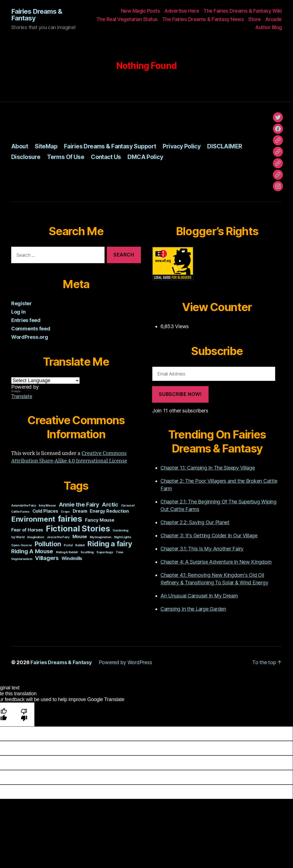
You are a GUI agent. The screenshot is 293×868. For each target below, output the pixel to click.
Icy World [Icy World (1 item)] (18, 537)
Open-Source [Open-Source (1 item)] (22, 545)
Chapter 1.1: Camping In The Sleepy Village (208, 468)
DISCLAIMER (225, 146)
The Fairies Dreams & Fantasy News (203, 19)
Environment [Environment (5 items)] (33, 519)
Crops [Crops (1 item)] (65, 512)
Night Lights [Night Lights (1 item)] (123, 537)
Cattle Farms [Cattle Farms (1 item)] (20, 512)
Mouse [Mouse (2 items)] (80, 536)
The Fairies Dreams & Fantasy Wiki (243, 11)
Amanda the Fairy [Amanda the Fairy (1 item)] (24, 506)
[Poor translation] (24, 714)
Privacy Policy (182, 146)
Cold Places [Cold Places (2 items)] (45, 511)
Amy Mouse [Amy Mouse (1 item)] (47, 506)
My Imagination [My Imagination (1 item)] (101, 537)
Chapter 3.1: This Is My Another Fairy (202, 549)
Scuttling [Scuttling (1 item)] (87, 552)
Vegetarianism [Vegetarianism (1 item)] (22, 559)
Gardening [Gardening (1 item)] (120, 530)
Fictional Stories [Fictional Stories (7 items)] (78, 528)
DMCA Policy (145, 157)
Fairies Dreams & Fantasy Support (110, 146)
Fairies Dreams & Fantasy (37, 15)
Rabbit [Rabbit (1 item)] (80, 545)
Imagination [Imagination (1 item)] (36, 537)
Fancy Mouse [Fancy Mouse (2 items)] (100, 520)
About (20, 146)
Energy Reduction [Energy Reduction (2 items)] (109, 511)
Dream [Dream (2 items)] (80, 511)
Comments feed (31, 329)
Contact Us (106, 157)
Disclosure (26, 157)
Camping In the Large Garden (193, 609)
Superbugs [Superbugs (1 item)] (105, 552)
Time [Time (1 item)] (120, 552)
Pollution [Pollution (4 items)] (48, 544)
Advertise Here (182, 11)
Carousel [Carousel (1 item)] (128, 506)
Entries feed (26, 320)
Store (255, 19)
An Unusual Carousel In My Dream (199, 596)
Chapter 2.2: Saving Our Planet (195, 522)
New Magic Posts (140, 11)
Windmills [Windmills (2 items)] (72, 558)
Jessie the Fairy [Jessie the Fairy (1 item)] (58, 537)
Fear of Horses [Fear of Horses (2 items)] (27, 530)
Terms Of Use (66, 157)
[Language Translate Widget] (45, 381)
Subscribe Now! (180, 394)
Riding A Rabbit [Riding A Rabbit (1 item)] (67, 552)
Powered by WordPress (125, 662)
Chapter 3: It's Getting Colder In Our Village (209, 535)
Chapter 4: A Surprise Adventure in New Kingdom (216, 562)
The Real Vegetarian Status (127, 19)
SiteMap (46, 146)
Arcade (274, 19)
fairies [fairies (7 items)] (70, 519)
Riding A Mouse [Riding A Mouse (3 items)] (32, 551)
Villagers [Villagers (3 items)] (47, 558)
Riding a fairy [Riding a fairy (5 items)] (110, 544)
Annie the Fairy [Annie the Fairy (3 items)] (79, 505)
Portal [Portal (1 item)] (68, 545)
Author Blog (269, 27)
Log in (18, 312)
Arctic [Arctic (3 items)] (110, 505)
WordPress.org (30, 337)
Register (22, 303)
